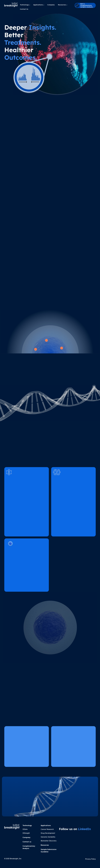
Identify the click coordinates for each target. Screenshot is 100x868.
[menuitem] (25, 5)
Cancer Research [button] (47, 829)
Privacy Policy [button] (90, 859)
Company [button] (51, 5)
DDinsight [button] (26, 833)
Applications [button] (39, 5)
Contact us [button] (27, 842)
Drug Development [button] (48, 833)
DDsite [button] (25, 829)
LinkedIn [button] (84, 829)
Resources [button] (62, 5)
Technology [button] (25, 5)
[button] (85, 5)
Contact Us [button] (24, 9)
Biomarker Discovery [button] (49, 841)
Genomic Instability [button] (48, 837)
